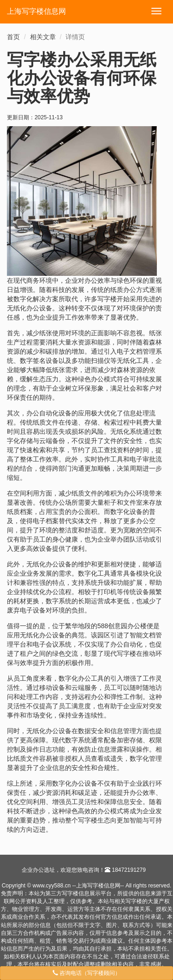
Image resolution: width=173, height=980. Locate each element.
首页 (13, 37)
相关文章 (43, 37)
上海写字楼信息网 (36, 11)
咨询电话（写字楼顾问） (86, 973)
